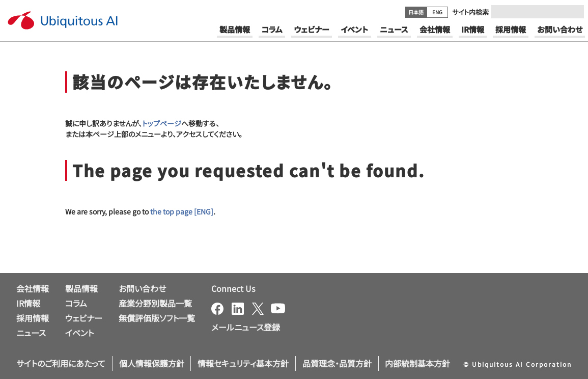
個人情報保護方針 (152, 363)
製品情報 (81, 288)
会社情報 (33, 288)
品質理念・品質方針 (337, 363)
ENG (437, 12)
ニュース (31, 333)
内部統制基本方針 (417, 363)
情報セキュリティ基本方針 (243, 363)
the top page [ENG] (182, 211)
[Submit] (573, 12)
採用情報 (33, 318)
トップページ (162, 123)
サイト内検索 (470, 12)
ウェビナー (84, 318)
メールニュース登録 (246, 327)
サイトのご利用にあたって (61, 363)
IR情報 (28, 303)
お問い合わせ (142, 288)
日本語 (416, 12)
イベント (79, 333)
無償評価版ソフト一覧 (157, 318)
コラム (76, 303)
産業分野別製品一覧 (155, 303)
